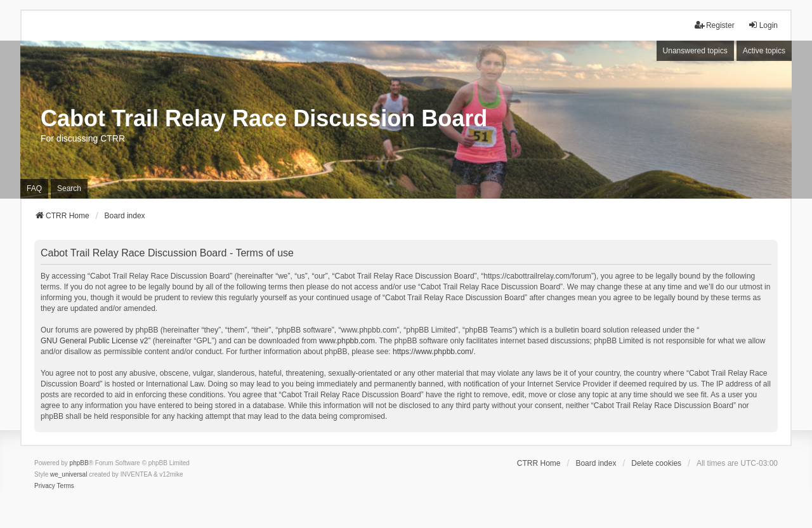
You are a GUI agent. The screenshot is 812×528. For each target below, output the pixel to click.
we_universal (69, 474)
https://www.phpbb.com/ (433, 352)
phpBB (79, 463)
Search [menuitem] (69, 188)
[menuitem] (45, 486)
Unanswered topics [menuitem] (695, 51)
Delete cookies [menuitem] (656, 463)
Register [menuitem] (715, 25)
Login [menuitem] (763, 25)
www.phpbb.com (347, 341)
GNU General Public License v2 (94, 341)
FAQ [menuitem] (34, 188)
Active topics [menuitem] (764, 51)
